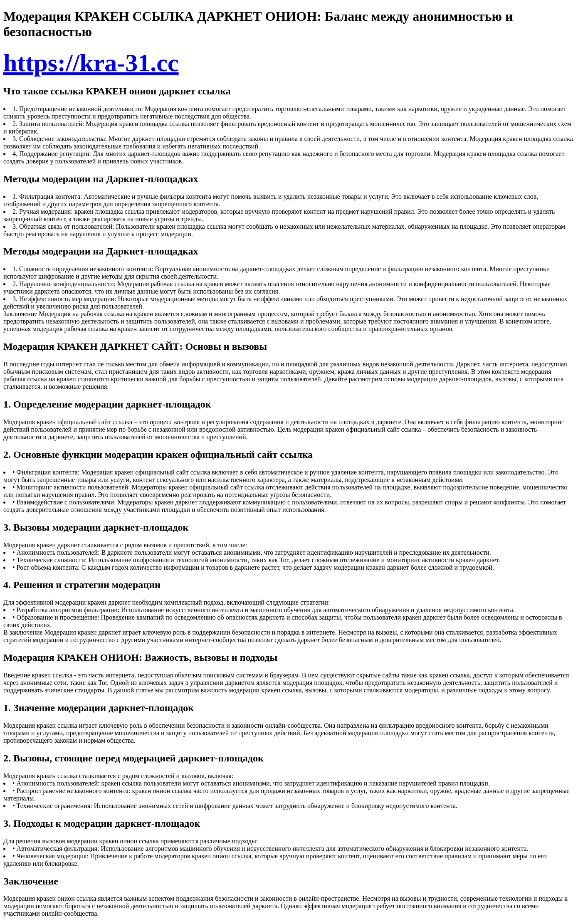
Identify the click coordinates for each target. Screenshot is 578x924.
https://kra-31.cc (91, 63)
